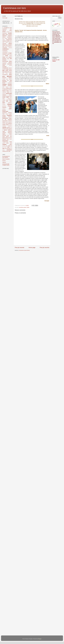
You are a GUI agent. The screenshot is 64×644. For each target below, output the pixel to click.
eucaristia (21, 207)
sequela (4, 127)
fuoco (7, 73)
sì (3, 130)
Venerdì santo (5, 146)
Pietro (4, 114)
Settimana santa (5, 129)
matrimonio (4, 92)
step (8, 135)
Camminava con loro (14, 8)
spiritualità (4, 135)
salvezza (10, 123)
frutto (3, 73)
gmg (11, 80)
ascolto (10, 33)
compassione (9, 46)
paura (10, 107)
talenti (4, 138)
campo (4, 40)
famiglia (4, 69)
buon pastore (5, 38)
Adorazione (5, 29)
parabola (10, 103)
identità (4, 83)
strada (4, 137)
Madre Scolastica (9, 90)
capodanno (4, 41)
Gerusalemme (5, 75)
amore (4, 32)
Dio (11, 59)
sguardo (10, 129)
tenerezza (10, 138)
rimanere (4, 123)
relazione (10, 119)
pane (7, 101)
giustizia (4, 80)
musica (4, 97)
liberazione (4, 88)
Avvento (10, 35)
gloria (8, 80)
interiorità (10, 86)
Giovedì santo (5, 79)
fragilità (10, 72)
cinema (6, 46)
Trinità (11, 142)
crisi (3, 56)
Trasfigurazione (5, 142)
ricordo (7, 122)
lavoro (7, 87)
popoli (11, 114)
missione (4, 95)
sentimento (10, 126)
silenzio (5, 130)
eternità (10, 65)
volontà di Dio (5, 151)
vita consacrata (7, 149)
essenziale (9, 64)
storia (11, 135)
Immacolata (10, 83)
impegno (5, 84)
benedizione (9, 37)
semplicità (4, 126)
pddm (28, 207)
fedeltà (7, 71)
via (11, 146)
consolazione (5, 50)
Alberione (4, 30)
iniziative (4, 86)
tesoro (11, 139)
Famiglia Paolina (9, 69)
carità (8, 41)
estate (4, 65)
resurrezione (5, 121)
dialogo (8, 59)
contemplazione (5, 52)
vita (3, 148)
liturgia (10, 88)
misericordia (9, 94)
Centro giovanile (9, 42)
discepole (4, 60)
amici (11, 30)
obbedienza (10, 99)
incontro (10, 84)
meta (11, 92)
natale (7, 97)
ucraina (4, 143)
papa (4, 103)
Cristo (7, 56)
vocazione (9, 150)
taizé (11, 137)
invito (3, 87)
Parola (10, 104)
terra (8, 139)
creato (11, 54)
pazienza (4, 109)
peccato (4, 110)
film (8, 72)
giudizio (10, 79)
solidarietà (10, 131)
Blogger (40, 639)
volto (9, 151)
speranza (10, 133)
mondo (4, 96)
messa (8, 92)
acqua (11, 28)
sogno (4, 131)
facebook (10, 68)
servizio (8, 127)
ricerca (4, 122)
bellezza (4, 37)
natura (11, 97)
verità (9, 146)
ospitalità (4, 100)
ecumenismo (5, 63)
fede (4, 71)
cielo (3, 46)
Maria (8, 91)
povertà (4, 115)
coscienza (4, 54)
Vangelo (4, 144)
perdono (10, 113)
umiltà (7, 143)
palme (4, 101)
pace (7, 100)
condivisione (5, 49)
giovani (25, 207)
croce (11, 56)
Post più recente (20, 247)
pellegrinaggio (5, 111)
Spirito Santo (7, 134)
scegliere (7, 125)
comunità (10, 48)
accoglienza (6, 28)
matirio (11, 91)
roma (7, 123)
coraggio (10, 53)
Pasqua (10, 106)
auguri (7, 35)
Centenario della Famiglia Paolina (6, 165)
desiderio (4, 59)
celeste (11, 41)
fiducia (6, 72)
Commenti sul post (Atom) (24, 250)
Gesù (10, 75)
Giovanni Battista (7, 78)
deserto (10, 57)
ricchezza (10, 121)
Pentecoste (5, 113)
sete (11, 127)
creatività (8, 54)
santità (4, 125)
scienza (10, 125)
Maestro (4, 91)
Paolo (11, 101)
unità (11, 143)
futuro (10, 73)
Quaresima (5, 118)
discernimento (5, 61)
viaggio (8, 147)
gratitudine (5, 82)
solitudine (4, 133)
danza (7, 57)
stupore (7, 137)
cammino (10, 38)
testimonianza (5, 140)
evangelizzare (5, 68)
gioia (4, 76)
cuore (4, 57)
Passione (4, 107)
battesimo (4, 36)
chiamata (4, 44)
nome (3, 99)
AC (3, 28)
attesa (4, 35)
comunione (5, 48)
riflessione (10, 122)
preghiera (9, 115)
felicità (10, 71)
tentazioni (4, 139)
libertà (8, 88)
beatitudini (10, 36)
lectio (11, 87)
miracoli (4, 94)
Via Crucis (4, 147)
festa (3, 72)
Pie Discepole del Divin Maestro (6, 157)
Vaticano (4, 162)
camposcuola (9, 40)
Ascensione (5, 33)
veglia (11, 145)
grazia (11, 82)
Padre (10, 100)
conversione (5, 53)
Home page (32, 247)
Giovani (4, 161)
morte (11, 96)
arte (11, 32)
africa (11, 29)
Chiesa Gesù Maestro (7, 45)
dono (10, 61)
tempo (6, 138)
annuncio (8, 32)
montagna (7, 96)
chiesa (10, 44)
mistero (10, 95)
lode (3, 90)
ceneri (3, 42)
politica (7, 114)
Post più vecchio (44, 247)
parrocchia (4, 106)
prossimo (10, 117)
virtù (11, 147)
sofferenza (10, 130)
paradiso (4, 105)
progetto (4, 117)
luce (5, 90)
